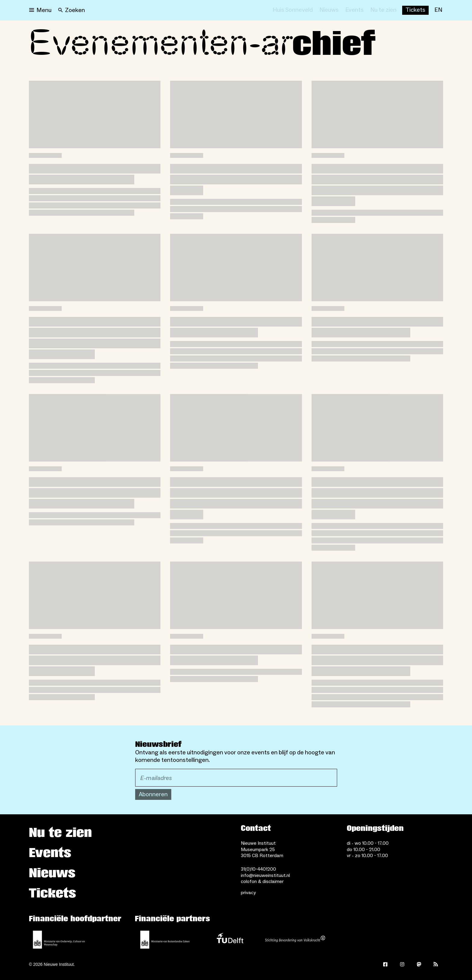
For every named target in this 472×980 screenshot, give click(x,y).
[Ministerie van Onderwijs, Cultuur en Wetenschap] (59, 940)
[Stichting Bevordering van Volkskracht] (295, 940)
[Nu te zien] (383, 10)
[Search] (71, 10)
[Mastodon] (419, 964)
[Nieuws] (329, 10)
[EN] (438, 10)
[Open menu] (40, 10)
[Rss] (436, 964)
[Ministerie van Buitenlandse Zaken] (165, 940)
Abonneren (153, 794)
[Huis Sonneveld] (293, 10)
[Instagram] (402, 964)
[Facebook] (385, 964)
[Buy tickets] (415, 10)
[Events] (354, 10)
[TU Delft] (230, 940)
